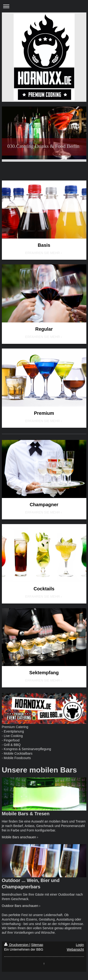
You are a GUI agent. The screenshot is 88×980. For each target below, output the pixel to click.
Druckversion (17, 945)
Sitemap (37, 945)
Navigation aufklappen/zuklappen (44, 6)
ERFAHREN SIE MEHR (42, 253)
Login (80, 945)
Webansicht (75, 949)
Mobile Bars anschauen (19, 837)
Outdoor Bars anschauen (20, 906)
